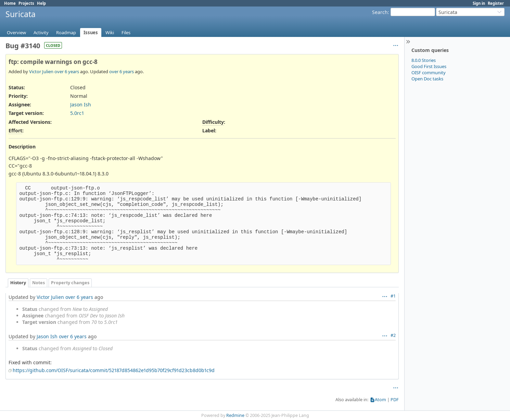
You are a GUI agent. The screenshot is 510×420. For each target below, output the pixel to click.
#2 (393, 335)
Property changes (70, 283)
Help (41, 3)
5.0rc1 (77, 113)
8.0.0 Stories (424, 60)
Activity (41, 32)
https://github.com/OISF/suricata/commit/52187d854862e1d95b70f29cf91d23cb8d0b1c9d (114, 370)
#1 (393, 296)
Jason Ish (81, 104)
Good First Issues (429, 66)
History (18, 283)
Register (496, 3)
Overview (16, 32)
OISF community (429, 73)
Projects (26, 3)
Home (10, 3)
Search (380, 12)
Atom (380, 400)
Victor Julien (41, 71)
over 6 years (67, 71)
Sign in (479, 3)
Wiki (110, 32)
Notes (39, 283)
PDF (395, 400)
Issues (91, 32)
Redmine (235, 415)
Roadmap (66, 32)
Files (126, 32)
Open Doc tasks (427, 79)
